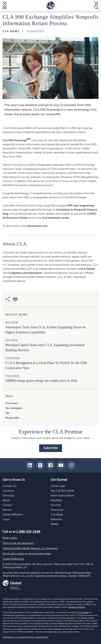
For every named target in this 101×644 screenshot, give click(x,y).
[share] (8, 299)
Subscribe (51, 448)
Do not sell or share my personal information (27, 554)
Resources (57, 510)
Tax (7, 413)
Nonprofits (12, 418)
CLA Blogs (57, 515)
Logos (6, 519)
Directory (8, 496)
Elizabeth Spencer (77, 607)
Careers (7, 505)
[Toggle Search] (96, 5)
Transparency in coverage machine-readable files (25, 637)
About (6, 500)
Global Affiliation (13, 515)
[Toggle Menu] (5, 5)
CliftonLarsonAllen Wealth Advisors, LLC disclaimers (30, 549)
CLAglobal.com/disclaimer (25, 273)
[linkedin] (30, 465)
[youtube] (61, 465)
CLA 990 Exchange (17, 140)
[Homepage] (50, 5)
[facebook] (51, 465)
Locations (9, 491)
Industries (56, 500)
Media (54, 524)
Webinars (56, 519)
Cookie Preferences (13, 559)
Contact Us (9, 486)
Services (56, 505)
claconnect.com (37, 226)
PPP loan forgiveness (81, 206)
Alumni (7, 510)
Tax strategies (14, 408)
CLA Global (87, 269)
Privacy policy (10, 538)
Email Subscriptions (62, 496)
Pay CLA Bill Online (62, 491)
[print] (15, 299)
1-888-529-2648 (28, 532)
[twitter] (40, 465)
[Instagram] (71, 465)
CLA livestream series (55, 218)
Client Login (58, 486)
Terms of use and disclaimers (18, 543)
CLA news (11, 403)
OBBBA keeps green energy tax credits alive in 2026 (41, 381)
